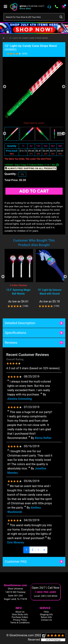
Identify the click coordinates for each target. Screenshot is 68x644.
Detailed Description (20, 323)
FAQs (46, 612)
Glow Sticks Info (20, 615)
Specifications (15, 333)
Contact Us (46, 620)
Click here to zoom (34, 123)
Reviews (11, 343)
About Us (20, 612)
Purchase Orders (20, 617)
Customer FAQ (16, 561)
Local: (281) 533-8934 (46, 596)
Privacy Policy (20, 620)
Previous (4, 87)
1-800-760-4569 (46, 592)
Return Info (46, 617)
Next (64, 87)
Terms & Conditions (20, 623)
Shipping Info (46, 615)
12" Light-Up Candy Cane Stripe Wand (28, 38)
